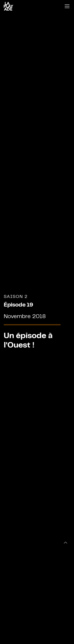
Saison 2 (16, 297)
